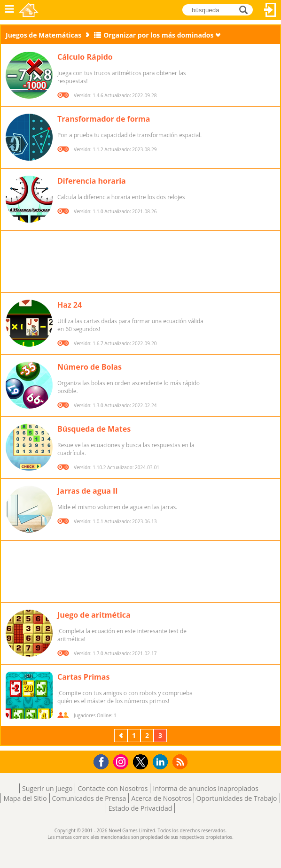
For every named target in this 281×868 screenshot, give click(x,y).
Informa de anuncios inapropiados (205, 788)
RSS (181, 762)
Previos (122, 735)
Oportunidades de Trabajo (237, 798)
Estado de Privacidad (140, 808)
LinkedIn (162, 762)
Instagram (122, 761)
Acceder (270, 10)
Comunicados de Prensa (89, 798)
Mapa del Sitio (25, 798)
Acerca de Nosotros (161, 798)
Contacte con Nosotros (113, 788)
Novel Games (29, 10)
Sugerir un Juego (47, 788)
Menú (9, 10)
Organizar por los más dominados (158, 35)
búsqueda (246, 9)
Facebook (104, 761)
